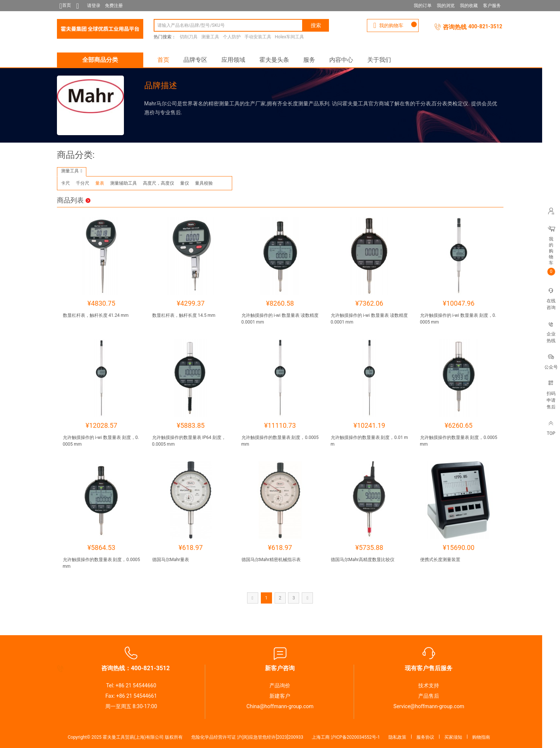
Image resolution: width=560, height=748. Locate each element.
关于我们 (379, 60)
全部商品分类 (100, 60)
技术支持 (429, 685)
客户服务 (492, 6)
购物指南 (481, 737)
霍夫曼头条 (274, 60)
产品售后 (429, 696)
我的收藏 (469, 6)
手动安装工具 (258, 37)
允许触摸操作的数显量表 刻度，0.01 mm (369, 441)
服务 (309, 60)
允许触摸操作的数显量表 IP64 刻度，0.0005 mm (189, 441)
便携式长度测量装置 (440, 560)
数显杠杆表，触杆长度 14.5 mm (184, 315)
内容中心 (341, 60)
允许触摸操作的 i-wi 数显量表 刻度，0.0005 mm (458, 319)
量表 (100, 183)
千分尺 (83, 183)
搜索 (316, 25)
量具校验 (204, 183)
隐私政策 (397, 737)
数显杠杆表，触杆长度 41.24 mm (96, 315)
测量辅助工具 (124, 183)
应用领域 (233, 60)
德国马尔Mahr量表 (171, 560)
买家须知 (453, 737)
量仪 (185, 183)
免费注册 (114, 6)
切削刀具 (189, 37)
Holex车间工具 (290, 37)
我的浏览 (446, 6)
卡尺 (65, 183)
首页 (163, 60)
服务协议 (425, 737)
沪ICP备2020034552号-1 (355, 737)
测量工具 (210, 37)
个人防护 (232, 37)
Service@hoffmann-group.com (429, 706)
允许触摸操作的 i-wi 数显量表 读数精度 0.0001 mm (280, 319)
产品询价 (280, 685)
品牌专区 (195, 60)
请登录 (94, 6)
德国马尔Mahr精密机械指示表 (271, 560)
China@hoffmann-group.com (280, 706)
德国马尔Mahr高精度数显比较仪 (363, 560)
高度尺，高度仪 (159, 183)
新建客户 (280, 696)
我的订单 (423, 6)
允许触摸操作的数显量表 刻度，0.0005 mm (280, 441)
